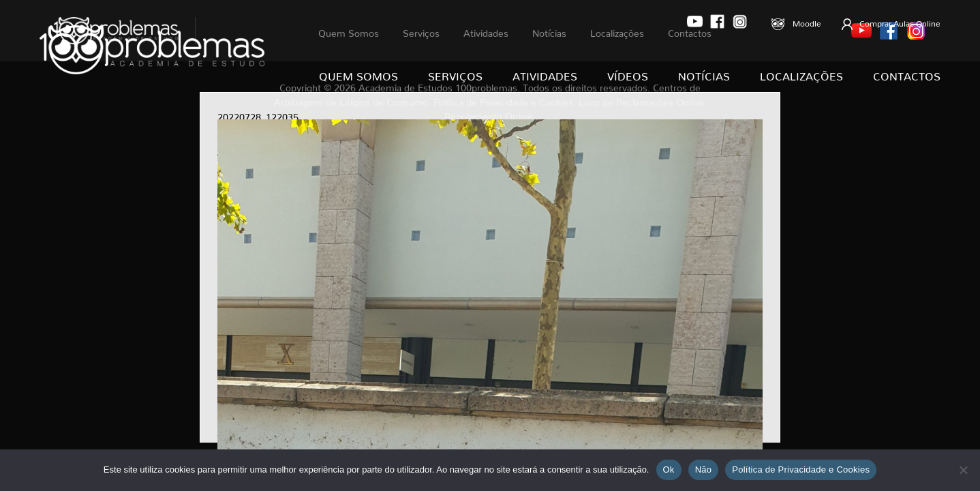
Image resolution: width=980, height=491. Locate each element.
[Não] (963, 470)
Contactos (907, 74)
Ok (669, 470)
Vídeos (628, 74)
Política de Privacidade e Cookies (801, 470)
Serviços (455, 74)
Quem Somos (358, 74)
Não (704, 470)
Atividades (545, 74)
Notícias (704, 74)
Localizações (801, 74)
